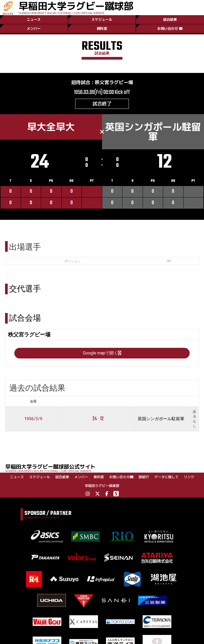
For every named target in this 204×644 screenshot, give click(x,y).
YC (169, 261)
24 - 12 (98, 419)
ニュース (34, 19)
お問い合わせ (170, 28)
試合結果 (170, 19)
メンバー (34, 28)
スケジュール (102, 19)
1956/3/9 (33, 419)
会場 (33, 401)
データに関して (166, 477)
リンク (189, 477)
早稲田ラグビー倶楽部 (102, 486)
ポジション (73, 261)
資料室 (102, 28)
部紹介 (144, 477)
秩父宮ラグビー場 (114, 82)
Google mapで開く (102, 353)
